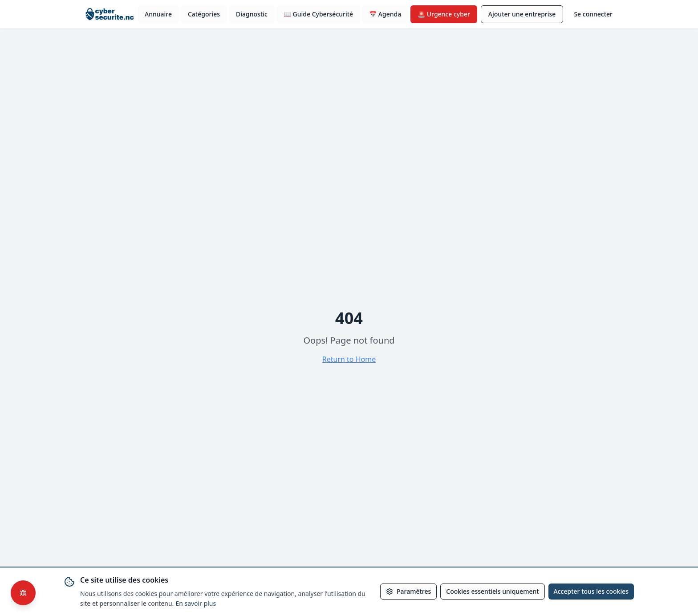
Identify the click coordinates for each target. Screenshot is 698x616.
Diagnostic (252, 14)
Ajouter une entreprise (522, 14)
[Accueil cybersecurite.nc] (107, 14)
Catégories (204, 14)
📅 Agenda (385, 14)
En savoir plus (196, 603)
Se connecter (593, 14)
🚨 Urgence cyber (444, 14)
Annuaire (158, 14)
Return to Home (349, 359)
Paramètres (408, 591)
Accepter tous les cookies (591, 591)
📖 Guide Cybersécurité (318, 14)
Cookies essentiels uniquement (492, 591)
